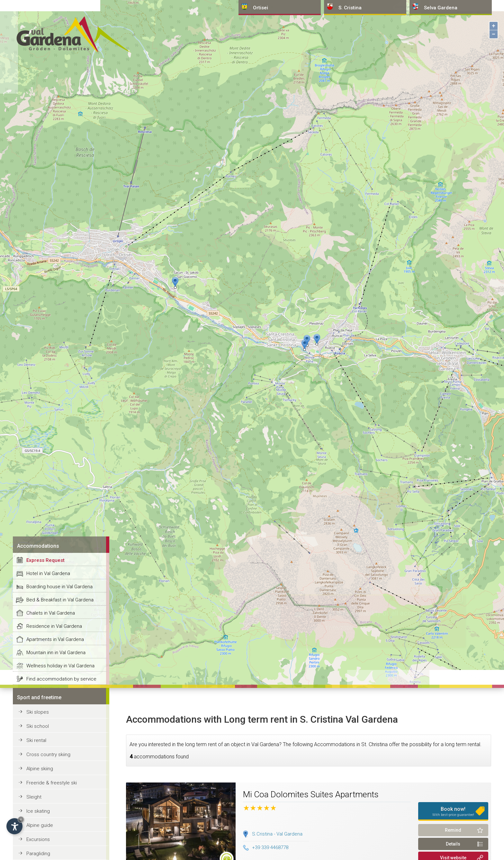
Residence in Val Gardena (54, 626)
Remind (453, 830)
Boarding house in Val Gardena (59, 587)
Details (453, 844)
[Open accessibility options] (14, 826)
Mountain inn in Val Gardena (56, 653)
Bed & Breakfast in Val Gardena (60, 600)
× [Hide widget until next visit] (21, 819)
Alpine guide (40, 825)
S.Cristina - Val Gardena (277, 834)
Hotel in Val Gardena (48, 573)
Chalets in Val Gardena (51, 613)
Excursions (38, 839)
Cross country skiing (48, 755)
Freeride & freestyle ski (52, 783)
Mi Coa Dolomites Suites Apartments (311, 794)
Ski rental (36, 740)
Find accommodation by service (61, 679)
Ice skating (38, 811)
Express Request (45, 560)
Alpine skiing (40, 769)
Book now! (453, 811)
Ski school (38, 726)
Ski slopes (38, 712)
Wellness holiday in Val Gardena (60, 666)
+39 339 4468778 (266, 847)
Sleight (34, 797)
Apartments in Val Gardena (55, 639)
